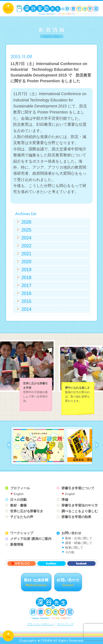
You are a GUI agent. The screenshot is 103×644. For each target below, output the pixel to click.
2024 (26, 238)
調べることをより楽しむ (80, 511)
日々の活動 (18, 500)
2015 (26, 301)
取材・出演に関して (79, 538)
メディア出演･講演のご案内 (31, 539)
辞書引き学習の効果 (76, 517)
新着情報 (17, 545)
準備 (65, 500)
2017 (26, 285)
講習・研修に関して (79, 543)
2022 (26, 246)
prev (9, 445)
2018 (26, 277)
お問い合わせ (71, 533)
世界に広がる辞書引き (27, 511)
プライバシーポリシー (41, 624)
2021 (26, 254)
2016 (26, 293)
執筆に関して (74, 548)
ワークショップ (22, 533)
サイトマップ (65, 624)
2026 (26, 222)
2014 (26, 309)
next (97, 445)
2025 (26, 230)
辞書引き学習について (78, 488)
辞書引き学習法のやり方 (80, 505)
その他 (70, 552)
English (19, 494)
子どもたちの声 (22, 517)
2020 (26, 262)
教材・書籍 (18, 505)
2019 (26, 270)
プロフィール (20, 488)
